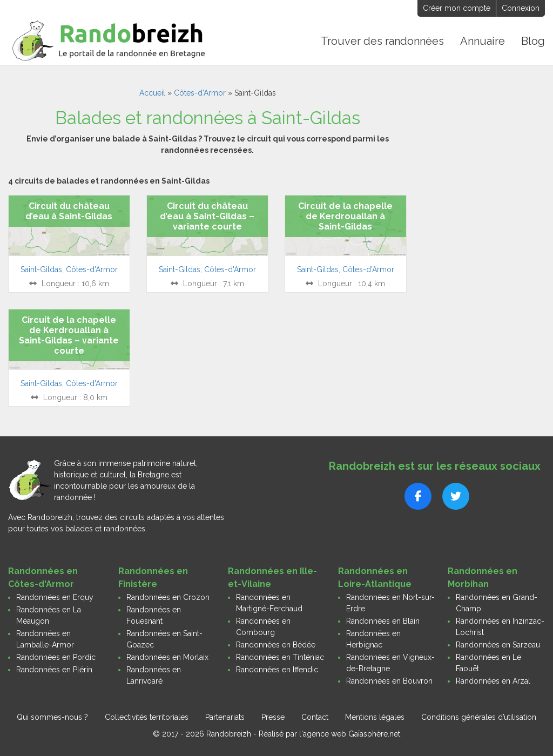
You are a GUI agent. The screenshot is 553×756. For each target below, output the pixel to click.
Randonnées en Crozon (168, 597)
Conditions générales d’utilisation (479, 717)
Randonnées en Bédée (276, 645)
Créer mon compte (457, 8)
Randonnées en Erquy (55, 597)
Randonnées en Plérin (54, 670)
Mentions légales (375, 717)
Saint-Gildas (41, 269)
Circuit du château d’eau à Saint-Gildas (69, 211)
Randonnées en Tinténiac (280, 657)
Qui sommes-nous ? (52, 717)
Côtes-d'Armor (200, 93)
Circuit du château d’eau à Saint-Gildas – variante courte (207, 216)
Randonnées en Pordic (56, 657)
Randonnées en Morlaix (167, 657)
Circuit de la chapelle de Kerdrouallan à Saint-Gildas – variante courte (69, 336)
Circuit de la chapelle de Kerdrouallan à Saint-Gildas (345, 216)
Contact (315, 717)
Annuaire (483, 41)
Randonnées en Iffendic (277, 670)
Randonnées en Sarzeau (498, 645)
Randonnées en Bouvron (389, 681)
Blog (533, 41)
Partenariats (225, 717)
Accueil (152, 93)
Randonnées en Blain (383, 621)
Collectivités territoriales (147, 717)
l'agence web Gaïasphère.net (350, 734)
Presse (273, 717)
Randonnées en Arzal (493, 681)
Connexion (521, 8)
